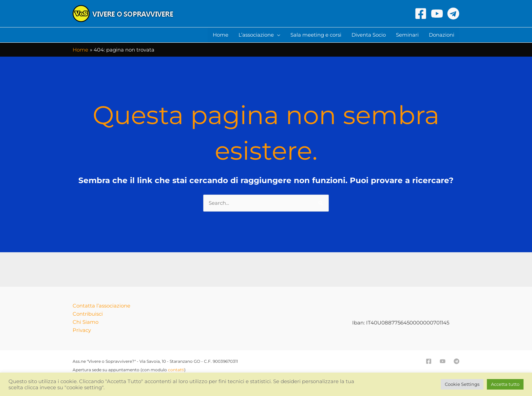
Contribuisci (88, 314)
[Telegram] (453, 14)
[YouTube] (437, 14)
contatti (176, 370)
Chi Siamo (85, 322)
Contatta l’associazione (101, 306)
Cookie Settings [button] (462, 384)
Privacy (82, 330)
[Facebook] (421, 14)
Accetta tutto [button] (505, 384)
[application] (277, 35)
